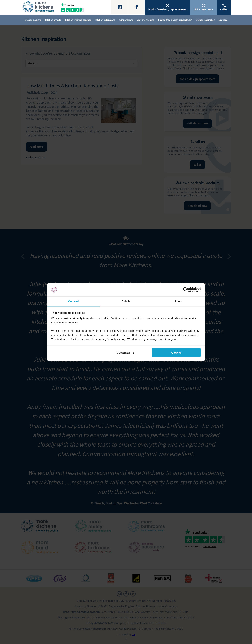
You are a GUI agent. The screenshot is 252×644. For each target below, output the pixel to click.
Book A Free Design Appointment (175, 20)
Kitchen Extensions (105, 20)
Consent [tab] (74, 301)
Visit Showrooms (146, 20)
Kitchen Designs (33, 20)
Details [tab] (126, 301)
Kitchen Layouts (53, 20)
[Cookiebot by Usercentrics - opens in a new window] (186, 290)
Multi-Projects (126, 20)
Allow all (176, 352)
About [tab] (178, 301)
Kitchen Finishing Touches (78, 20)
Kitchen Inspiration (205, 20)
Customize (126, 352)
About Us (223, 20)
